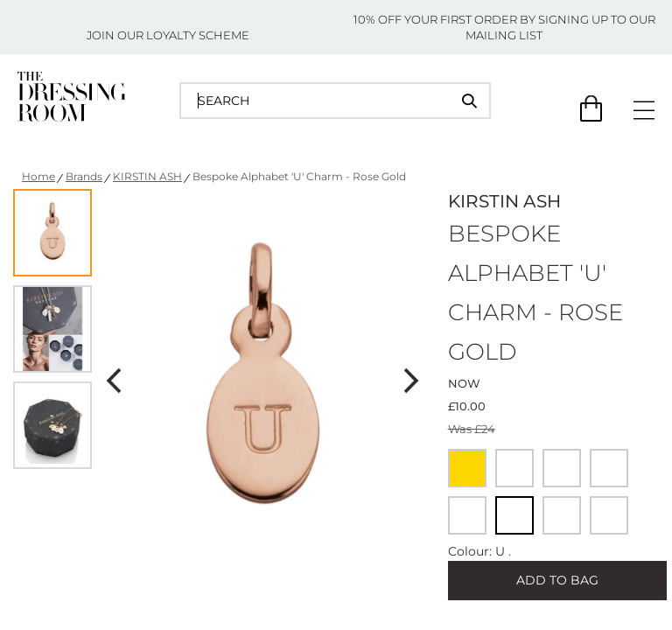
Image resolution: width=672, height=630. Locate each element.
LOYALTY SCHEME (198, 35)
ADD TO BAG (557, 580)
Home (38, 176)
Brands (84, 176)
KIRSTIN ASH (147, 176)
